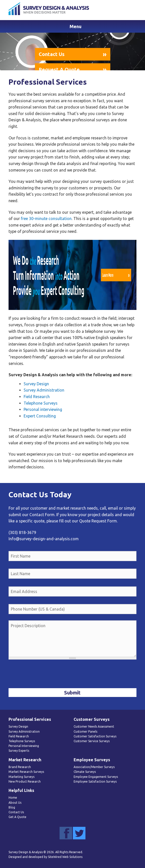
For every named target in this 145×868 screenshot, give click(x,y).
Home (13, 798)
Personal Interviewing (24, 746)
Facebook (66, 833)
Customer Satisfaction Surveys (95, 736)
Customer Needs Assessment (94, 726)
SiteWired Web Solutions (65, 857)
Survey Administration (44, 390)
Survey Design (36, 384)
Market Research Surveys (26, 772)
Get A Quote (17, 817)
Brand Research (20, 767)
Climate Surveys (85, 772)
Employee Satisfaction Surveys (95, 781)
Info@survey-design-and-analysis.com (44, 539)
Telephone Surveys (41, 403)
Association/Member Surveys (94, 767)
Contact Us (52, 54)
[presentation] (47, 674)
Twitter (79, 833)
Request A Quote (59, 69)
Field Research (37, 397)
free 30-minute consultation (46, 219)
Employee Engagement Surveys (96, 777)
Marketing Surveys (21, 777)
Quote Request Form (98, 521)
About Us (15, 803)
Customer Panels (85, 731)
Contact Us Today (40, 495)
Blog (12, 807)
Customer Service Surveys (92, 741)
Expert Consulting (40, 416)
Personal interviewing (43, 409)
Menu (76, 26)
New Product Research (25, 781)
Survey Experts (19, 751)
